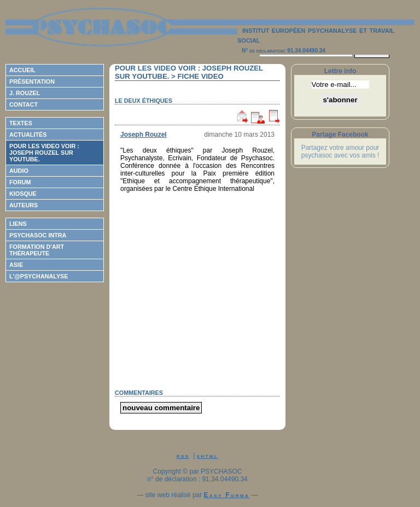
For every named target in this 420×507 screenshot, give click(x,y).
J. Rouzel (25, 93)
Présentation (32, 81)
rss (183, 456)
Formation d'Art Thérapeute (37, 250)
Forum (20, 182)
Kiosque (23, 194)
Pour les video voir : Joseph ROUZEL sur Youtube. (44, 153)
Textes (21, 123)
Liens (18, 224)
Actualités (28, 135)
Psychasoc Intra (38, 235)
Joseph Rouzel (144, 135)
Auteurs (24, 205)
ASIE (16, 265)
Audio (19, 171)
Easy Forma (227, 495)
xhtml (208, 456)
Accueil (22, 70)
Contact (24, 104)
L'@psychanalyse (39, 276)
